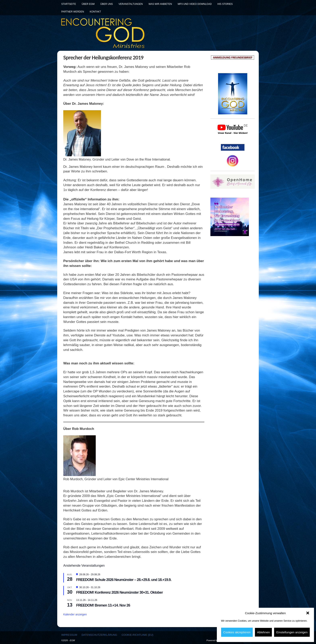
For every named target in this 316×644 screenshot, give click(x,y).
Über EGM (88, 4)
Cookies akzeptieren (237, 632)
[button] (308, 613)
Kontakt (95, 12)
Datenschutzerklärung (99, 635)
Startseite (69, 4)
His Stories (225, 4)
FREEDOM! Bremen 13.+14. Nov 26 (103, 605)
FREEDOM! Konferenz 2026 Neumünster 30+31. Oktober (120, 592)
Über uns (107, 4)
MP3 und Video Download (195, 4)
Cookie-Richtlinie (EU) (137, 635)
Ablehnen (263, 632)
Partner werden (73, 12)
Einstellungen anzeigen (292, 632)
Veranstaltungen (131, 4)
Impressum (69, 635)
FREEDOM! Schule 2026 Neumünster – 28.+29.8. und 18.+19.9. (124, 580)
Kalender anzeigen (75, 614)
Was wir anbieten (160, 4)
